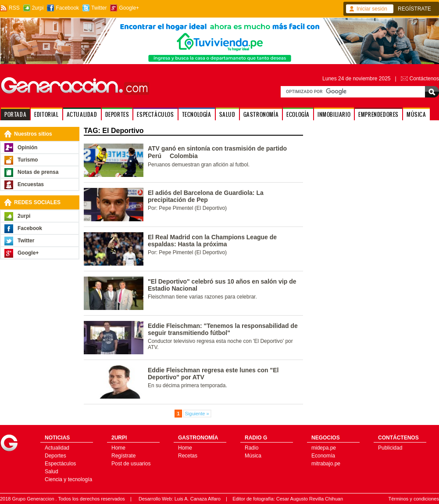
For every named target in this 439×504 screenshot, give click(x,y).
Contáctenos (424, 79)
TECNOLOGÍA (197, 114)
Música (253, 456)
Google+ (129, 8)
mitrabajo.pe (326, 464)
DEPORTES (117, 114)
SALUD (227, 114)
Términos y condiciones (414, 499)
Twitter (99, 8)
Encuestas (31, 184)
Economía (323, 456)
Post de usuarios (131, 464)
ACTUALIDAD (82, 114)
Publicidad (390, 448)
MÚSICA (416, 114)
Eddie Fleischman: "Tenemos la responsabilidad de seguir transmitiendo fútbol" (223, 329)
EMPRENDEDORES (378, 114)
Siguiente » (197, 414)
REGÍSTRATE (414, 9)
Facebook (67, 8)
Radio (252, 448)
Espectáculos (60, 464)
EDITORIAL (46, 114)
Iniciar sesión (372, 9)
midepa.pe (324, 448)
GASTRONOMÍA (261, 114)
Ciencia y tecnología (68, 479)
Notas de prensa (38, 172)
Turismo (28, 160)
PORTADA (15, 114)
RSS (14, 8)
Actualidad (57, 448)
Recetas (188, 456)
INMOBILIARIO (334, 114)
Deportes (55, 456)
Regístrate (123, 456)
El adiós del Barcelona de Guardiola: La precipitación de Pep (206, 196)
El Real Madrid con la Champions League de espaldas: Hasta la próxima (212, 241)
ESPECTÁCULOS (155, 114)
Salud (52, 472)
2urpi (38, 8)
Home (118, 448)
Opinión (27, 148)
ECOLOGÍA (298, 114)
